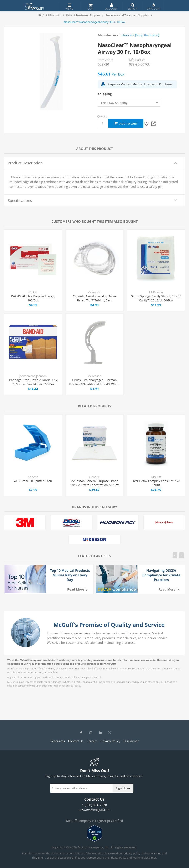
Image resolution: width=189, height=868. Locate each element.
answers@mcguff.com (94, 810)
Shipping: (105, 94)
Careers (92, 741)
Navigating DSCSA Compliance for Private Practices (161, 575)
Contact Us (76, 741)
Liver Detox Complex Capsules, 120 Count (156, 483)
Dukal (33, 292)
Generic (33, 477)
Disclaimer (131, 741)
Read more (76, 589)
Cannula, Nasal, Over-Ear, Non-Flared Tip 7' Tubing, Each (94, 298)
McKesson (94, 292)
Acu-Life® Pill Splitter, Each (33, 481)
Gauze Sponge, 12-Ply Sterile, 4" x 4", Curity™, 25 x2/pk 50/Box (156, 298)
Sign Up (123, 788)
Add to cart (126, 123)
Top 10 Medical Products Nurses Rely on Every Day (70, 575)
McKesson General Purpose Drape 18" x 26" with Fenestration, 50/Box (94, 483)
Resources (58, 741)
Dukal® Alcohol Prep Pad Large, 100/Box (33, 298)
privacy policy (132, 853)
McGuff (156, 477)
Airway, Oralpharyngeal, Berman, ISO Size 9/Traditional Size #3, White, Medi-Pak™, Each (94, 382)
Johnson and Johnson (33, 376)
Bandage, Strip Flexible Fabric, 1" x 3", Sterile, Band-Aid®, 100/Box (33, 382)
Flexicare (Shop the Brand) (140, 35)
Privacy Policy (110, 741)
